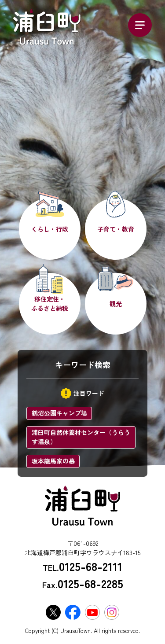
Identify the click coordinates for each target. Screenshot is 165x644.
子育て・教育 (116, 229)
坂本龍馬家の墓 (53, 461)
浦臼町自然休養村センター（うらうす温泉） (81, 437)
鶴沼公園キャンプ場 (59, 413)
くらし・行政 (50, 229)
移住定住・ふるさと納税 (50, 304)
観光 (116, 304)
